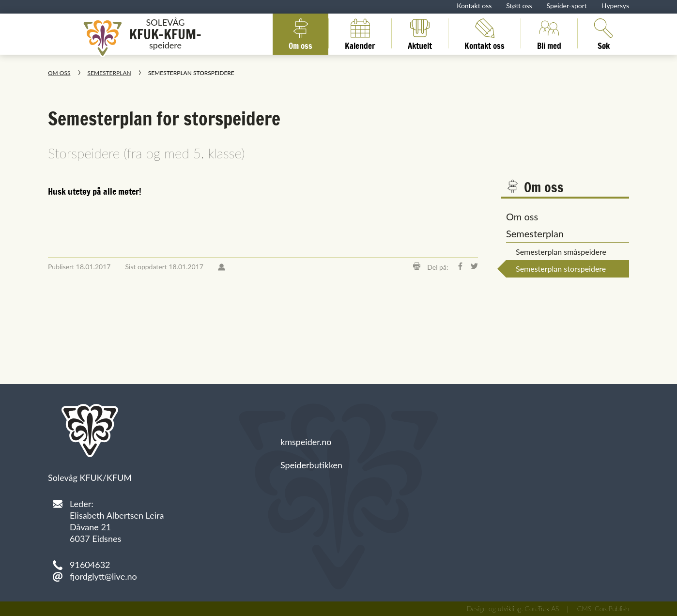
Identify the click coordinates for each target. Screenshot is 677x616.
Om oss (300, 33)
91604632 (90, 565)
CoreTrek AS (542, 608)
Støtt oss (519, 6)
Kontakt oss (474, 6)
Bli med (549, 33)
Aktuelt (420, 33)
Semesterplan (109, 73)
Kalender (360, 33)
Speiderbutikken (311, 465)
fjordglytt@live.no (103, 576)
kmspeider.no (306, 442)
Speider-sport (567, 6)
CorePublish (612, 608)
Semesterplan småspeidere (561, 252)
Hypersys (615, 6)
